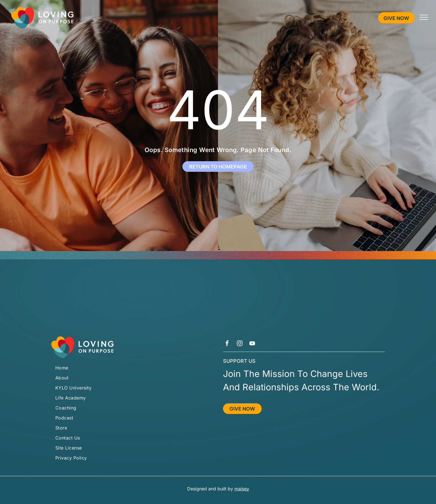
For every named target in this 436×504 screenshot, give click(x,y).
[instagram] (240, 344)
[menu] (424, 17)
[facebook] (227, 344)
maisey (242, 489)
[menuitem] (132, 368)
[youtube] (252, 344)
